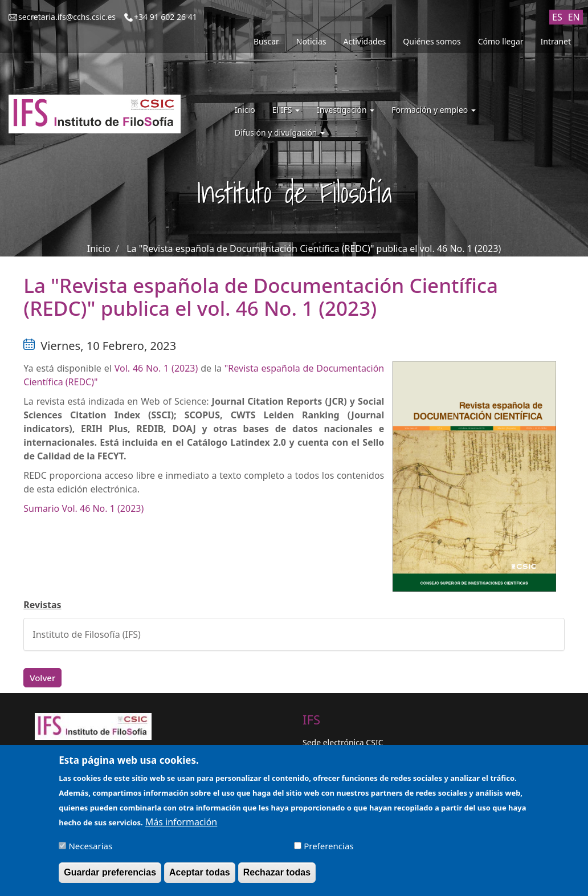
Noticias (311, 41)
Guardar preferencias (110, 879)
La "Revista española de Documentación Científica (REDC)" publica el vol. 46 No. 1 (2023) (314, 249)
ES (557, 17)
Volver (42, 678)
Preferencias (328, 852)
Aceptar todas (200, 879)
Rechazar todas (277, 879)
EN (574, 17)
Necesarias (90, 852)
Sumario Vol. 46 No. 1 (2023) (83, 508)
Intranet (556, 41)
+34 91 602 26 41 (166, 17)
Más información (181, 828)
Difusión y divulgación (280, 133)
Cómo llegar (501, 41)
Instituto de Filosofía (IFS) (87, 634)
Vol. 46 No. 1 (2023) (156, 368)
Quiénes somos (432, 41)
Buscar (266, 41)
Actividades (365, 41)
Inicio (245, 110)
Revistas (42, 605)
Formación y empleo (434, 110)
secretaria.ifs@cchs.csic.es (67, 17)
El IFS (286, 110)
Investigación (346, 110)
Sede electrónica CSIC (343, 742)
